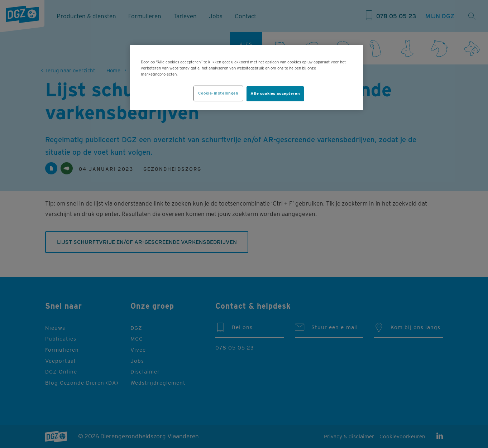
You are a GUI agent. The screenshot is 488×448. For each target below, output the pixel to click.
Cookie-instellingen (218, 93)
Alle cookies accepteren (275, 93)
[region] (247, 78)
